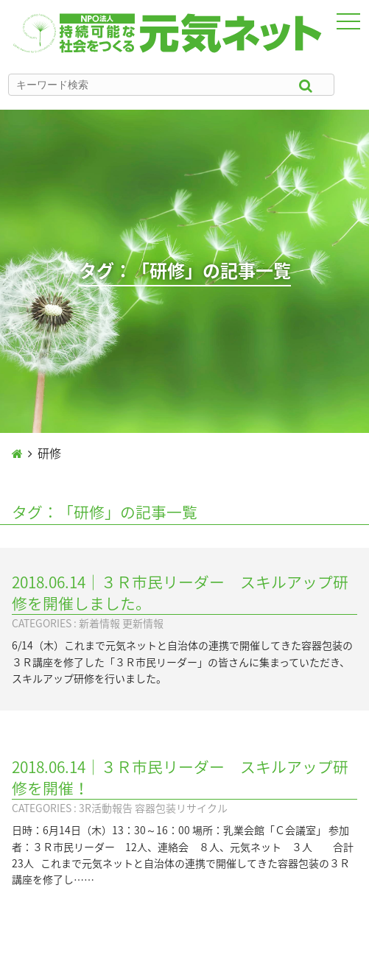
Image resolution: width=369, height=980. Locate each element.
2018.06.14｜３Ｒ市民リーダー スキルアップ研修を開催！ (180, 778)
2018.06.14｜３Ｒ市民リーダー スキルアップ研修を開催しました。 (180, 593)
